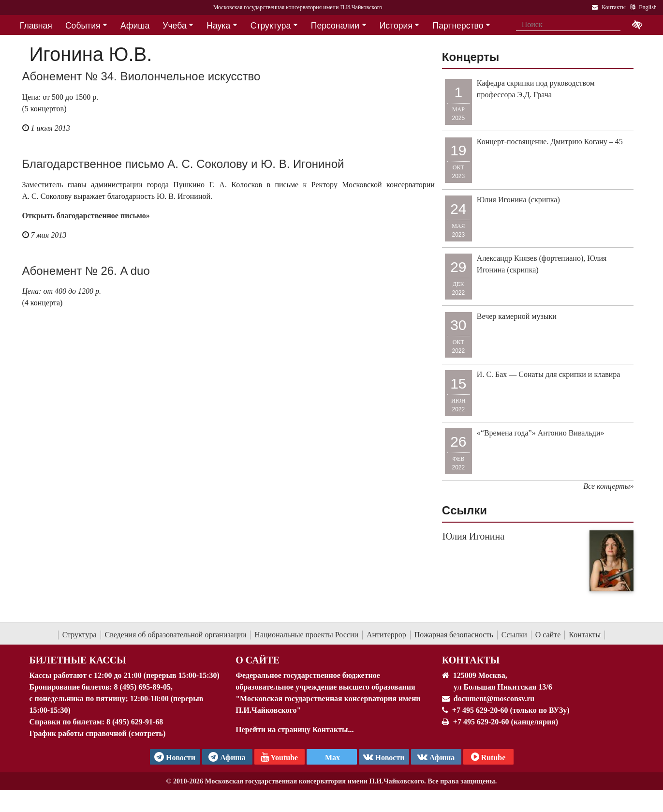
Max (331, 758)
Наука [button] (218, 26)
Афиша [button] (135, 26)
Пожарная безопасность (454, 635)
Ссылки (514, 635)
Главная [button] (36, 26)
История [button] (396, 26)
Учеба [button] (174, 26)
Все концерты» (608, 486)
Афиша (436, 757)
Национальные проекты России (306, 635)
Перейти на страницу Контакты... (295, 729)
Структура (80, 635)
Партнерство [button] (458, 26)
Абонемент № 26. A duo (86, 271)
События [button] (83, 26)
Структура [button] (271, 26)
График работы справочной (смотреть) (98, 733)
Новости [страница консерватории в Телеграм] (175, 757)
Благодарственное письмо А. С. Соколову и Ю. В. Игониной (183, 164)
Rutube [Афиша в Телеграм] (488, 757)
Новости (384, 757)
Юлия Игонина (473, 536)
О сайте (548, 635)
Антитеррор (386, 635)
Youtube (279, 757)
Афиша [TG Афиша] (227, 757)
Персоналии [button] (335, 26)
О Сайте (258, 660)
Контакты (585, 635)
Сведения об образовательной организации (176, 635)
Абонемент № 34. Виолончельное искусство (141, 76)
